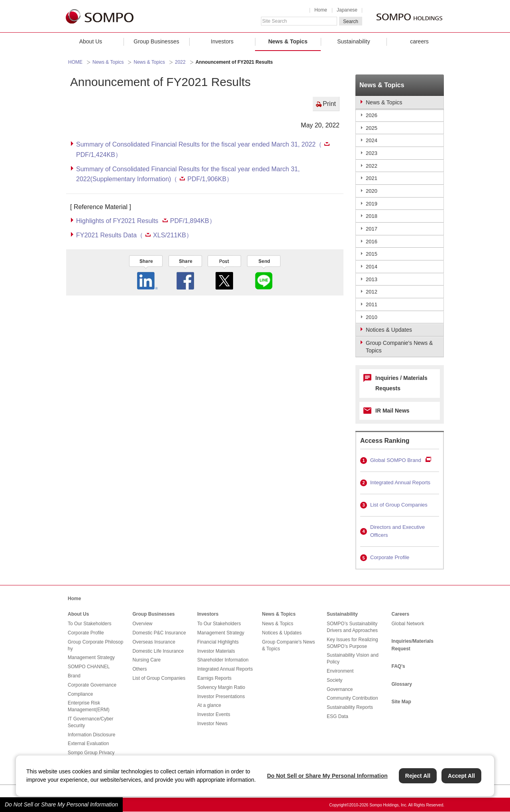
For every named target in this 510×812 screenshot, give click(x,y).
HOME (75, 62)
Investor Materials (216, 651)
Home (321, 10)
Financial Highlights (218, 642)
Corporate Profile (390, 557)
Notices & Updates (282, 633)
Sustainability (354, 41)
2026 (372, 115)
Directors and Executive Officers (397, 531)
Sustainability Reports (350, 707)
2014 (372, 267)
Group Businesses (156, 41)
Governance (340, 689)
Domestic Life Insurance (158, 651)
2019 (372, 204)
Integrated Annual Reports (400, 482)
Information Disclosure (91, 735)
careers (419, 41)
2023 (372, 153)
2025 (372, 128)
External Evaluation (88, 744)
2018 (372, 216)
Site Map (401, 702)
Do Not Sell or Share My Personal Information (61, 804)
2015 (372, 254)
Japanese (347, 10)
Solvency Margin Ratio (221, 687)
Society (334, 680)
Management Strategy (91, 657)
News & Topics (288, 41)
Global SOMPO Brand (396, 460)
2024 (372, 140)
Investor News (212, 724)
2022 (180, 62)
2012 (372, 292)
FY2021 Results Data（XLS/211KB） (134, 235)
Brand (74, 676)
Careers (401, 614)
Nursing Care (147, 660)
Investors (222, 41)
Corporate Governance (92, 685)
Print (329, 104)
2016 (372, 242)
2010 (372, 317)
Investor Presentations (221, 697)
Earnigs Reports (214, 678)
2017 (372, 229)
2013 (372, 279)
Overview (143, 624)
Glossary (402, 684)
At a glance (209, 705)
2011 (372, 304)
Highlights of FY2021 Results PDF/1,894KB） (146, 221)
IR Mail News (392, 411)
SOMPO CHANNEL (89, 667)
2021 (372, 178)
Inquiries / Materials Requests (401, 383)
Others (140, 669)
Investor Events (214, 714)
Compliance (80, 694)
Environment (340, 671)
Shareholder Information (223, 660)
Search (351, 22)
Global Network (408, 624)
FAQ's (398, 666)
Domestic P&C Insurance (159, 633)
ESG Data (337, 716)
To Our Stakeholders (89, 624)
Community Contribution (352, 698)
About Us (91, 41)
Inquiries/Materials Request (413, 645)
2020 (372, 191)
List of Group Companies (399, 505)
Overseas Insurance (154, 642)
